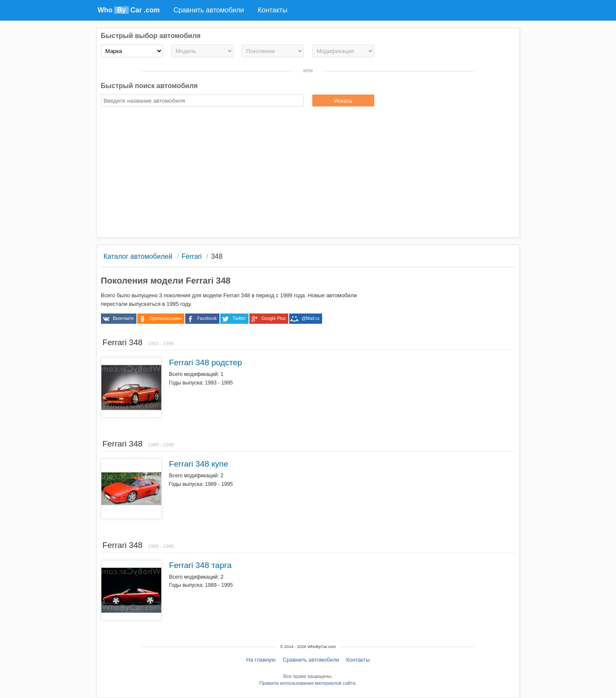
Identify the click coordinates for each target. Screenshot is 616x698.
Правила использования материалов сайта (307, 683)
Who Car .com (129, 10)
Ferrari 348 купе (198, 464)
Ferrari (192, 256)
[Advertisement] (308, 173)
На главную (261, 660)
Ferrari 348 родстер (206, 362)
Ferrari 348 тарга (200, 565)
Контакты (358, 660)
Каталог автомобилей (138, 256)
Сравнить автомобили (311, 660)
